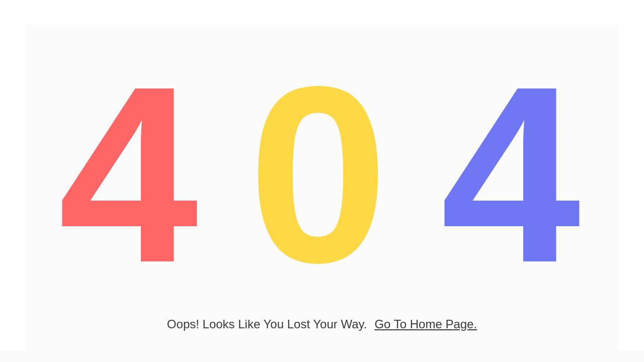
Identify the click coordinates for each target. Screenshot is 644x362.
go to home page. (426, 324)
